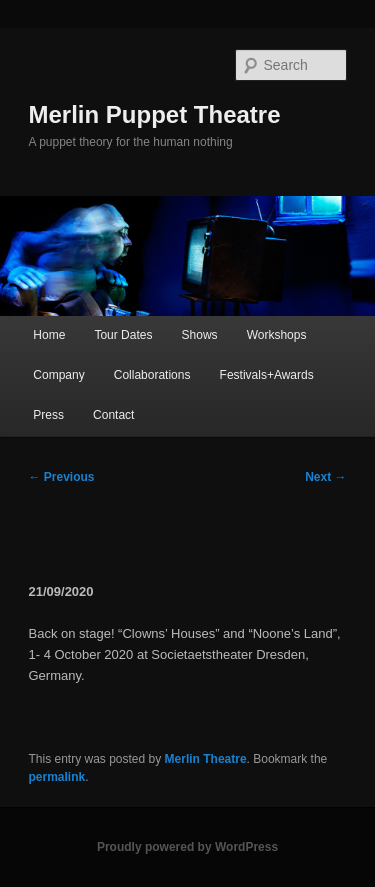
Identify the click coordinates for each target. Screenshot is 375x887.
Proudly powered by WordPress (187, 847)
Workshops (277, 335)
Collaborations (152, 375)
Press (48, 415)
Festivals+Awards (267, 375)
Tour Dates (123, 335)
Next (325, 477)
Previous (62, 477)
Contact (113, 415)
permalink (57, 777)
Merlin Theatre (206, 759)
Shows (200, 335)
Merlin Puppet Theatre (155, 114)
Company (58, 375)
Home (49, 335)
